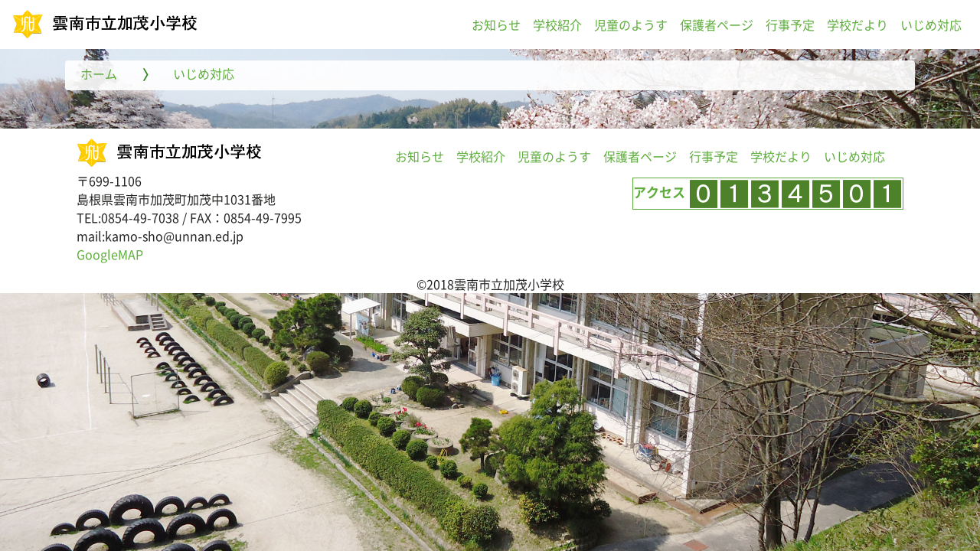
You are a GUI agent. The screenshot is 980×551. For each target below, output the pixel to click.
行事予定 (790, 24)
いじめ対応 (931, 24)
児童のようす (631, 24)
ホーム (99, 73)
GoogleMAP (110, 254)
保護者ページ (717, 24)
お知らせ (496, 24)
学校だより (857, 24)
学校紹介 (557, 24)
